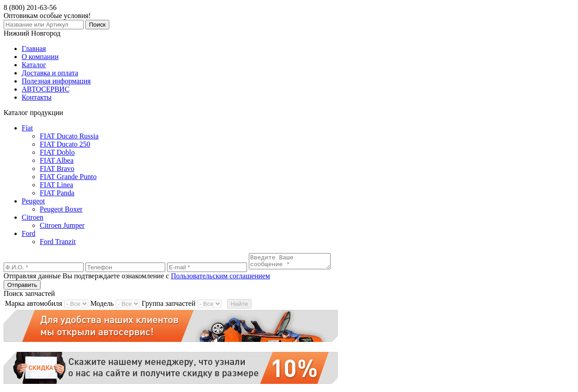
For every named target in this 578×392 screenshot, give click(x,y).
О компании (40, 57)
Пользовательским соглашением (220, 279)
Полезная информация (56, 81)
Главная (34, 48)
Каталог (34, 65)
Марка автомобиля (34, 306)
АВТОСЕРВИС (46, 89)
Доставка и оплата (50, 73)
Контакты (37, 97)
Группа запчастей (169, 306)
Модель (102, 306)
